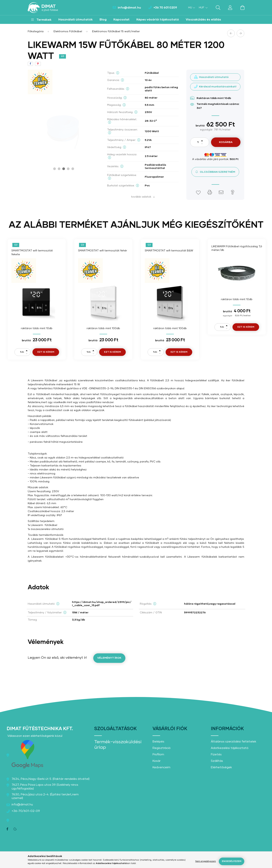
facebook (7, 829)
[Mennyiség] (198, 142)
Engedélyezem (232, 861)
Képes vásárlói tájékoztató (158, 20)
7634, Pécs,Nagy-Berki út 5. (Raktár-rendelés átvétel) (51, 779)
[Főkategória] (36, 31)
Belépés (158, 742)
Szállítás (217, 761)
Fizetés (216, 754)
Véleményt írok (109, 658)
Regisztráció (162, 748)
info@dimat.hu (129, 8)
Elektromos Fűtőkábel (68, 31)
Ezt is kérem (46, 352)
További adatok (141, 197)
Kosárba (226, 142)
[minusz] (202, 144)
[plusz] (202, 140)
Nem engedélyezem (206, 861)
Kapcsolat (121, 20)
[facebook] (30, 64)
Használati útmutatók (76, 20)
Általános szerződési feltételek (234, 742)
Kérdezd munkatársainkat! (218, 87)
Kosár (157, 761)
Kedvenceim (161, 767)
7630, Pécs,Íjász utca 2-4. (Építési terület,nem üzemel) (45, 796)
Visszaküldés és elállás (203, 20)
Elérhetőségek (221, 767)
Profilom (158, 754)
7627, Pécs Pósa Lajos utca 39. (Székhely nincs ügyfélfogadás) (45, 787)
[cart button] (242, 8)
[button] (41, 20)
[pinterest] (38, 64)
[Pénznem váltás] (202, 8)
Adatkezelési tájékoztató (230, 748)
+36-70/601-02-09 (26, 811)
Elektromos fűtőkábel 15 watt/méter (116, 31)
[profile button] (230, 8)
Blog (103, 20)
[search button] (218, 8)
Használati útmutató (214, 77)
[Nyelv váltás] (191, 8)
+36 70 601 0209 (165, 8)
